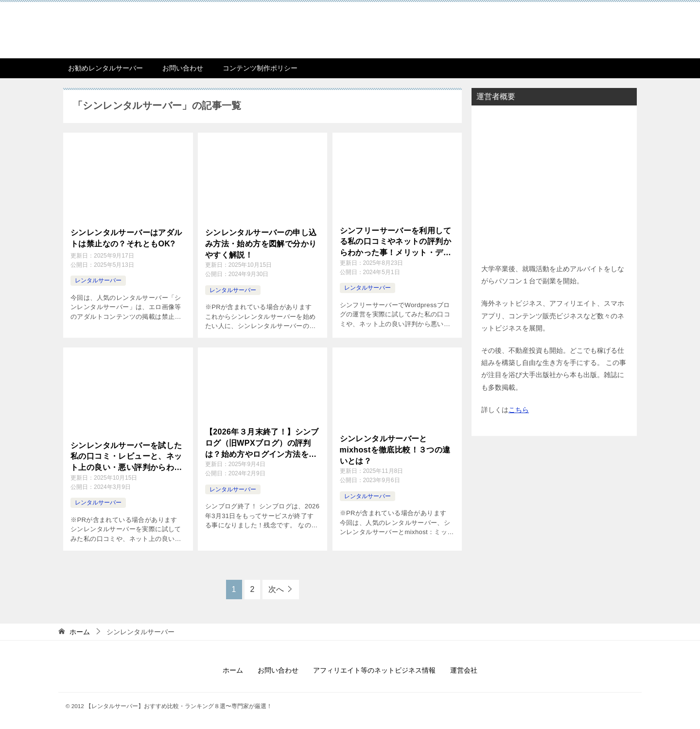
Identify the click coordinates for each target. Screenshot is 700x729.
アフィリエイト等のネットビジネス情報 (374, 670)
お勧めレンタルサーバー (105, 68)
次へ (276, 589)
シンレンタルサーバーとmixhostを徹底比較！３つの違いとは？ (395, 450)
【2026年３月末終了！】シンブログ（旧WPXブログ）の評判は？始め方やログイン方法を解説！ (262, 443)
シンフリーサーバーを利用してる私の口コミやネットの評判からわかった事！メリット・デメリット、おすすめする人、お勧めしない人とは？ (396, 242)
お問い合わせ (183, 68)
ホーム (233, 670)
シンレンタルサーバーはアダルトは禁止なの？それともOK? (126, 238)
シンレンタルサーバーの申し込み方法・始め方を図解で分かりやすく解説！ (261, 243)
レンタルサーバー (98, 280)
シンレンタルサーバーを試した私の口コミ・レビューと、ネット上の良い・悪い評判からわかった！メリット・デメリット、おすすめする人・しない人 (126, 457)
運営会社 (464, 670)
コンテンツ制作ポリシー (260, 68)
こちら (519, 410)
